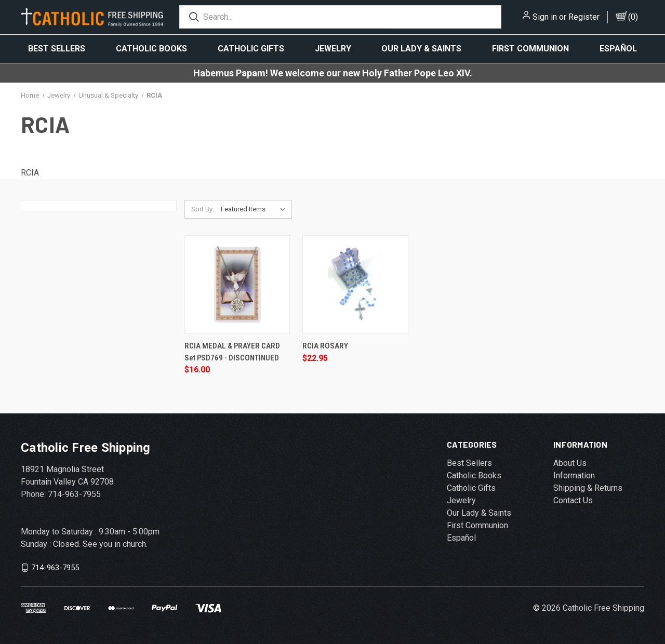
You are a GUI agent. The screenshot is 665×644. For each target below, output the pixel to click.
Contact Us (573, 500)
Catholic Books (151, 49)
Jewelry (333, 49)
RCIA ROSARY (325, 346)
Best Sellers (57, 49)
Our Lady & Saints (421, 49)
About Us (570, 463)
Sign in (545, 17)
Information (574, 475)
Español (618, 49)
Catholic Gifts (251, 49)
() (633, 17)
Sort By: (203, 209)
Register (584, 17)
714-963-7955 (55, 568)
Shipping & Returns (588, 488)
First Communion (530, 49)
